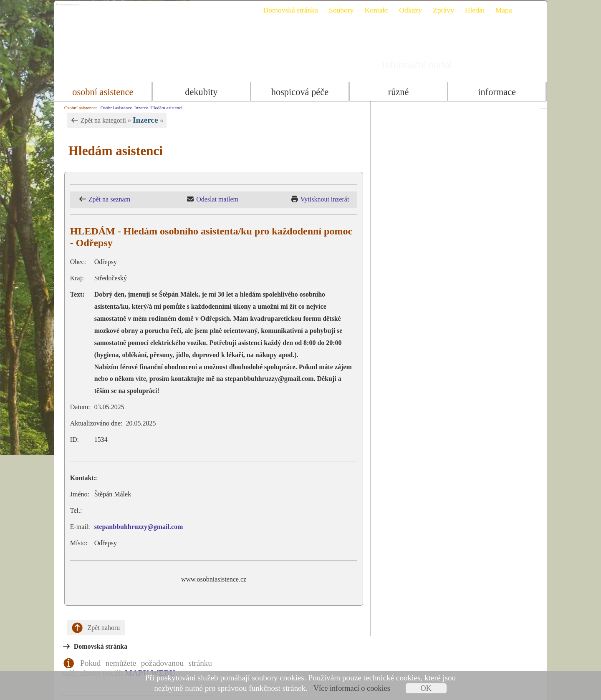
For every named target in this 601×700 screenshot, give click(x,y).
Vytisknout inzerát (337, 199)
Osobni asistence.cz (99, 8)
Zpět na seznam (106, 199)
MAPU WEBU (480, 138)
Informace (500, 92)
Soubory (338, 10)
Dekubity (200, 92)
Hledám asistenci (163, 108)
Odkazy (407, 10)
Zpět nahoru (92, 628)
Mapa (500, 10)
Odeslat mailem (221, 199)
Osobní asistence (100, 92)
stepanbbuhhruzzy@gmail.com (135, 527)
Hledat (471, 10)
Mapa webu (510, 657)
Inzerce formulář (467, 557)
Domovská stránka (287, 10)
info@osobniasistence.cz (436, 440)
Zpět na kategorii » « (113, 120)
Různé (400, 92)
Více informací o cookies (352, 688)
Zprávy (440, 10)
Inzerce (138, 108)
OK (426, 688)
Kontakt (373, 10)
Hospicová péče (300, 92)
